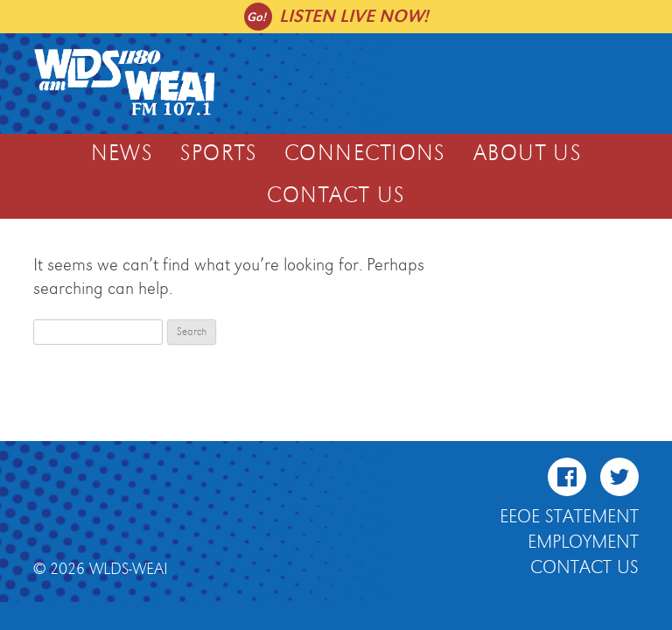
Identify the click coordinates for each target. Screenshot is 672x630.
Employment (583, 542)
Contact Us (336, 196)
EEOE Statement (569, 517)
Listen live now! (354, 16)
